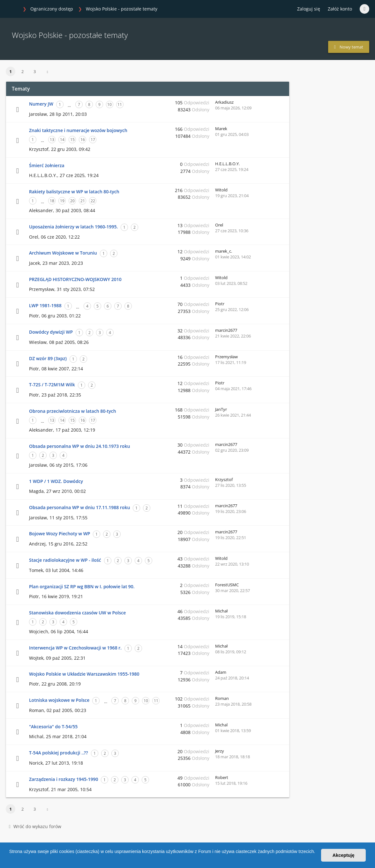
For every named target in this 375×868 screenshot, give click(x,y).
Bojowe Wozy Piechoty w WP (60, 534)
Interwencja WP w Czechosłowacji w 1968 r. (75, 648)
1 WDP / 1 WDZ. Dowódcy (56, 481)
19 (62, 201)
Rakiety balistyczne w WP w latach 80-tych (74, 192)
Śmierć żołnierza (47, 165)
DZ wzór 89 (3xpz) (48, 358)
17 (93, 140)
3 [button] (35, 71)
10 (109, 104)
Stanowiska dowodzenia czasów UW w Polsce (77, 613)
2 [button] (22, 71)
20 (72, 201)
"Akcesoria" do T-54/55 (53, 727)
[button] (10, 860)
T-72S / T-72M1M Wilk (52, 385)
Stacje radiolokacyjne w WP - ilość (65, 560)
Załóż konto (340, 9)
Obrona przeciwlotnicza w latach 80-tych (73, 411)
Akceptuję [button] (344, 855)
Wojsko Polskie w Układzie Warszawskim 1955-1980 (84, 674)
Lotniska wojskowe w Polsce (59, 700)
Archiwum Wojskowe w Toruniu (63, 253)
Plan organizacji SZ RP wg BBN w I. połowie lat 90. (82, 586)
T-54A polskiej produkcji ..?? (59, 753)
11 (120, 104)
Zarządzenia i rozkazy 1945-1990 (64, 779)
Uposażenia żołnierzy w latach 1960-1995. (73, 227)
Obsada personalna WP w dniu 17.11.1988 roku (79, 507)
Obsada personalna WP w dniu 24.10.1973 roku (79, 446)
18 (52, 201)
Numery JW (41, 104)
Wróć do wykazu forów (35, 826)
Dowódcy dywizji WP (51, 332)
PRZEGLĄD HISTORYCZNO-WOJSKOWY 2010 (75, 279)
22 (93, 201)
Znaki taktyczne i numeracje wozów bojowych (78, 130)
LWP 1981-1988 (45, 305)
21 (83, 201)
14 (62, 140)
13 (52, 140)
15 (72, 140)
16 (83, 140)
